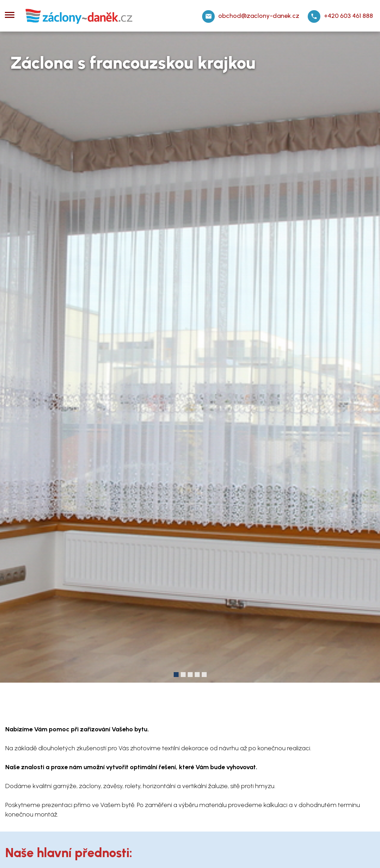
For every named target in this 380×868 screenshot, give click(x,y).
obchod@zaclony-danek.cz (259, 16)
